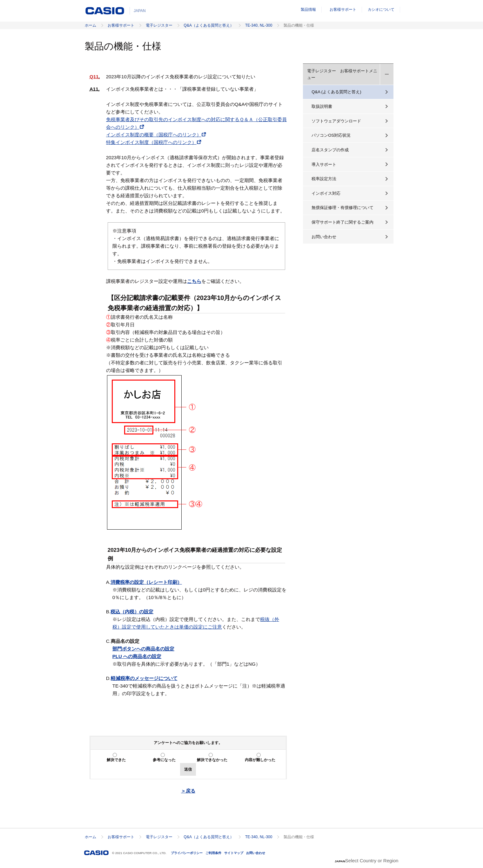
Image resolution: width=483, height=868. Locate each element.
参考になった (164, 760)
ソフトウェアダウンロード (336, 121)
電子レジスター (159, 25)
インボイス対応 (326, 193)
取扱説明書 (322, 106)
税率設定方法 (324, 179)
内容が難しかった (260, 760)
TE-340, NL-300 (259, 25)
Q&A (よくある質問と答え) (336, 92)
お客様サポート (343, 10)
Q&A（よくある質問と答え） (209, 25)
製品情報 (308, 10)
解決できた (116, 760)
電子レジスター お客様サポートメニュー (342, 74)
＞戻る (188, 791)
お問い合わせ (324, 237)
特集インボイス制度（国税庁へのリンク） (151, 142)
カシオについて (381, 10)
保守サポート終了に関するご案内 (342, 222)
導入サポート (324, 164)
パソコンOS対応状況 (331, 135)
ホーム (91, 25)
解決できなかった (212, 760)
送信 (188, 769)
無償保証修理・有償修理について (342, 208)
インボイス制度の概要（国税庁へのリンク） (154, 135)
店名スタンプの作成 (330, 150)
